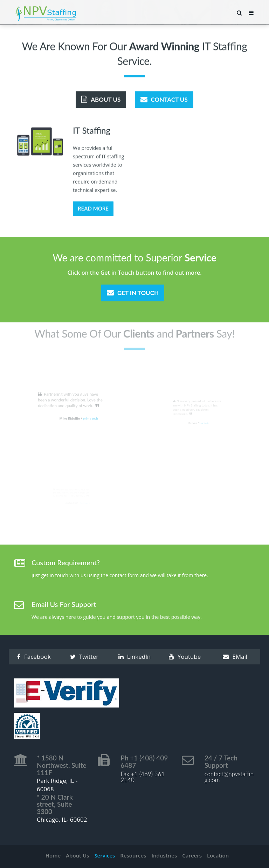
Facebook (34, 657)
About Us (101, 99)
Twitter (84, 657)
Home (53, 855)
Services (105, 855)
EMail (235, 657)
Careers (192, 855)
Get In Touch (133, 293)
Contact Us (164, 99)
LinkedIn (135, 657)
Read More (93, 209)
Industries (164, 855)
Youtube (185, 657)
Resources (133, 855)
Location (218, 855)
